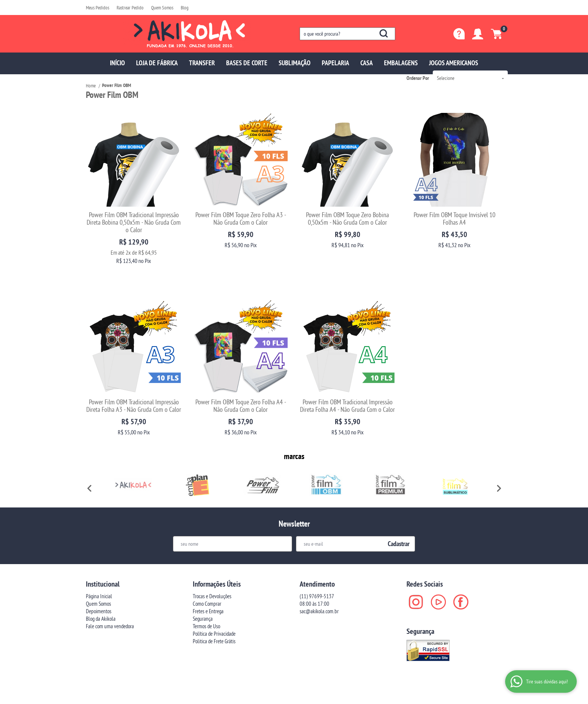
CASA (367, 63)
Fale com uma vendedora (110, 597)
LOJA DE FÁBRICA (157, 63)
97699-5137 (317, 567)
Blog (185, 8)
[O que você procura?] (384, 33)
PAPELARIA (335, 63)
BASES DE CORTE (247, 63)
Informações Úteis (217, 555)
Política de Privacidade (214, 605)
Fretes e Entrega (208, 582)
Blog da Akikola (101, 590)
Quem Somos (162, 8)
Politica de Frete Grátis (214, 612)
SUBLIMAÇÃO (295, 63)
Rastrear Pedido (130, 8)
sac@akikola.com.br (319, 582)
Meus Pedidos (97, 8)
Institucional (103, 555)
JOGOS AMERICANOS (454, 63)
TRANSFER (202, 63)
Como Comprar (207, 575)
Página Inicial (99, 567)
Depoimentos (99, 582)
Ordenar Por (418, 78)
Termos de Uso (206, 597)
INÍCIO (117, 63)
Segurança (203, 590)
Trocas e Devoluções (212, 567)
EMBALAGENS (401, 63)
